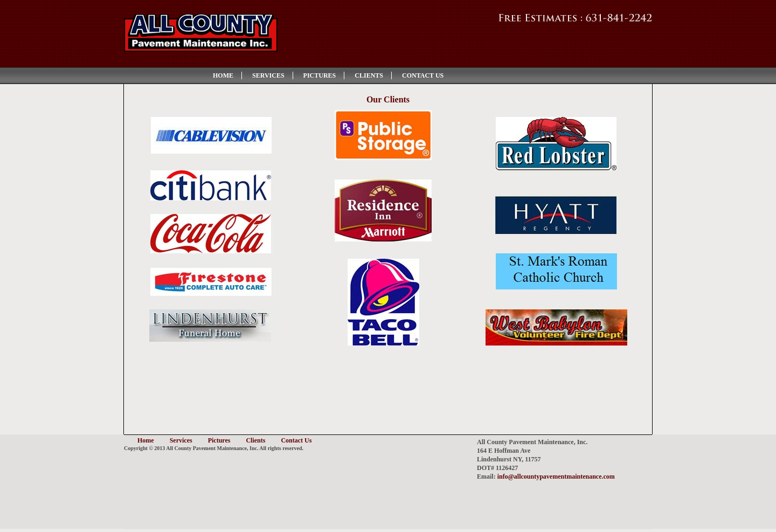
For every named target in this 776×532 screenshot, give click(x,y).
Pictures (320, 75)
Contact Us (423, 75)
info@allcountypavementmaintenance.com (556, 476)
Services (268, 75)
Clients (369, 75)
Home (223, 75)
